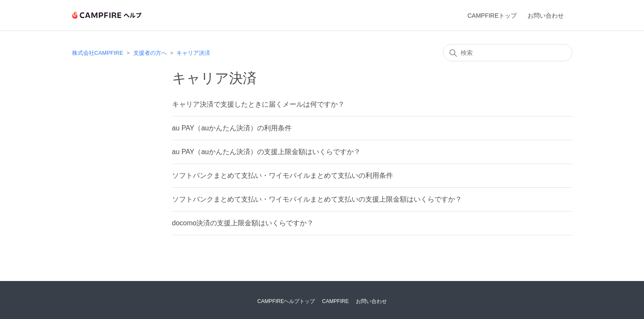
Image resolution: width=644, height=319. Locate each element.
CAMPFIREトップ (492, 16)
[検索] (508, 53)
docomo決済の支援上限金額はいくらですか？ (243, 223)
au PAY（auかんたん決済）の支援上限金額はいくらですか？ (267, 152)
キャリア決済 (193, 53)
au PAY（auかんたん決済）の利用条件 (232, 128)
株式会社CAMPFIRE (98, 53)
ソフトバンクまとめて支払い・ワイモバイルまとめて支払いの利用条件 (283, 175)
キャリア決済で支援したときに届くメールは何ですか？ (258, 104)
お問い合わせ (546, 16)
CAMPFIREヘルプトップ (286, 301)
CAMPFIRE (336, 301)
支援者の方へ (150, 53)
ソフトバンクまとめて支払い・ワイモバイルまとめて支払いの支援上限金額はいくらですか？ (317, 199)
